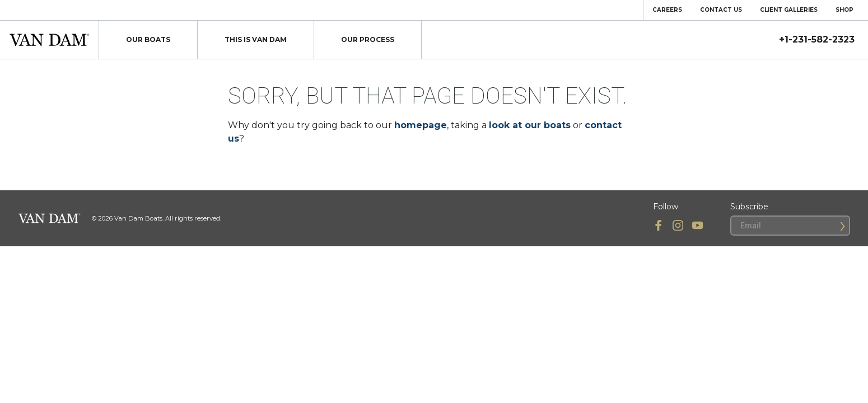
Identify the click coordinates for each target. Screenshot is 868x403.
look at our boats (530, 125)
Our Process (368, 39)
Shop (844, 10)
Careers (667, 10)
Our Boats (148, 39)
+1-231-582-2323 (817, 40)
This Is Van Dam (256, 39)
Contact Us (721, 10)
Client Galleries (789, 10)
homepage (421, 125)
